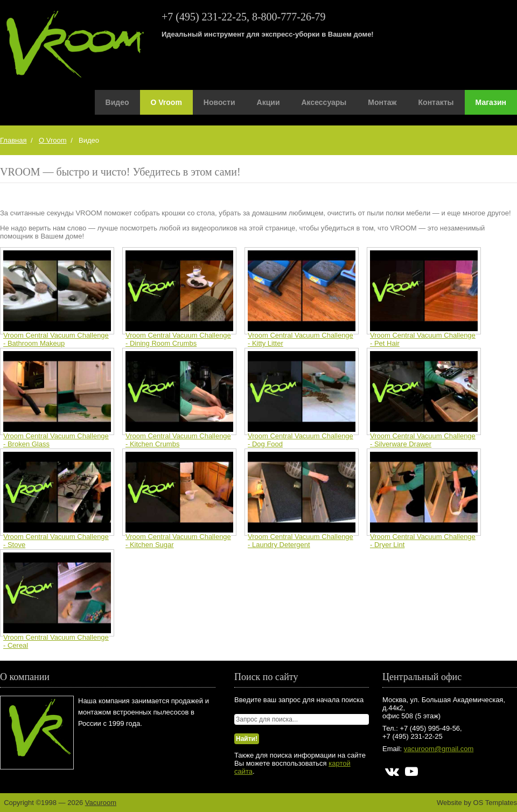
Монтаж (382, 102)
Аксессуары (324, 102)
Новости (219, 102)
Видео (117, 102)
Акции (268, 102)
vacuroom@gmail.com (439, 749)
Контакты (436, 102)
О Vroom (166, 102)
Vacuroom (101, 803)
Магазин (491, 102)
